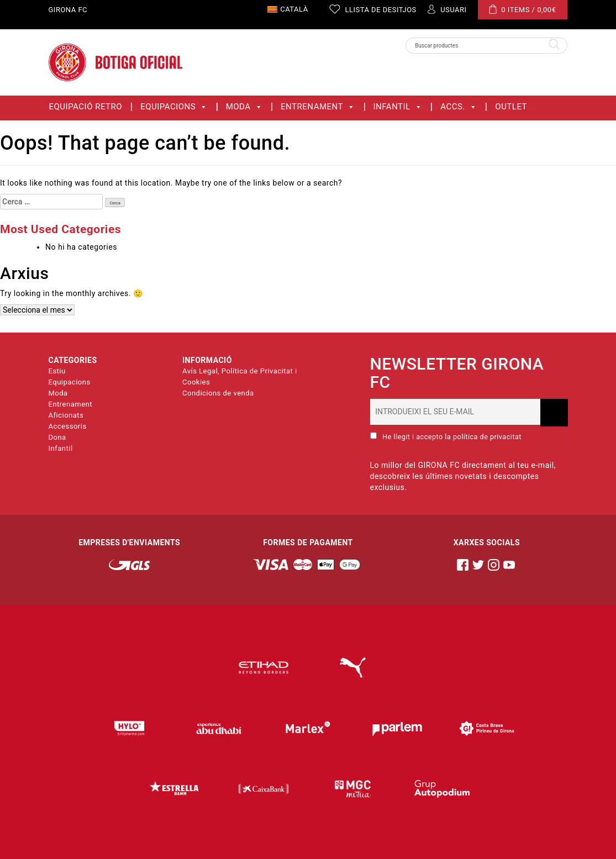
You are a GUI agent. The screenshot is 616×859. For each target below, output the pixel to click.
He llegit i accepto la (446, 436)
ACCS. (459, 107)
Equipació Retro (86, 107)
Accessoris (68, 426)
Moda (244, 107)
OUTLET (511, 107)
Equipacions (174, 107)
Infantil (398, 107)
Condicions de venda (218, 393)
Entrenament (318, 107)
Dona (57, 437)
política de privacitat (487, 437)
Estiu (57, 371)
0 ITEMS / (523, 9)
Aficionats (66, 415)
